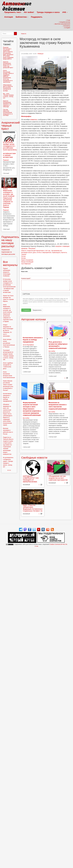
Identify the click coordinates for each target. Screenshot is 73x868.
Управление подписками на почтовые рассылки (8, 252)
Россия (23, 256)
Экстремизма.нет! (57, 251)
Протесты (64, 252)
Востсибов (52, 351)
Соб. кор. (48, 251)
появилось (34, 120)
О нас (36, 546)
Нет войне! (29, 12)
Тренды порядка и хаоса (48, 12)
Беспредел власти (27, 252)
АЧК (65, 12)
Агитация (9, 17)
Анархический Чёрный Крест (36, 251)
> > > (9, 470)
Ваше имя (24, 271)
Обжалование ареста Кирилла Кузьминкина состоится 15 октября (8, 88)
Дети (34, 252)
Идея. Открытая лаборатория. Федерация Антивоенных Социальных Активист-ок (33, 508)
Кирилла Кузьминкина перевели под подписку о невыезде (7, 104)
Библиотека (22, 17)
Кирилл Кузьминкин (27, 260)
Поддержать (37, 17)
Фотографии (26, 116)
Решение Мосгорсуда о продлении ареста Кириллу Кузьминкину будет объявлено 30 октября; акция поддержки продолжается (8, 53)
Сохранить (26, 310)
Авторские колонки (34, 319)
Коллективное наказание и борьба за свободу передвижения (33, 340)
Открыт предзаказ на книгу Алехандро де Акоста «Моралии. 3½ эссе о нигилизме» (8, 330)
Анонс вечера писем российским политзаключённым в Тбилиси (9, 343)
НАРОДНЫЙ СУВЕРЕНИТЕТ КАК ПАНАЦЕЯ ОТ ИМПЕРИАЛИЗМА (31, 479)
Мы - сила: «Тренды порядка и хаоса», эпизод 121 (8, 96)
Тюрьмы (24, 254)
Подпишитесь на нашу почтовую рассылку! (10, 242)
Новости (24, 34)
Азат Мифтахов (26, 264)
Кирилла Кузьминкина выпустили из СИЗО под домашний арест (8, 65)
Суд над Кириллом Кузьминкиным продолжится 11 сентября (8, 112)
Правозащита (56, 252)
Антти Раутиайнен (28, 345)
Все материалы (10, 263)
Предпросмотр (37, 310)
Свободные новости (34, 458)
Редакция (40, 54)
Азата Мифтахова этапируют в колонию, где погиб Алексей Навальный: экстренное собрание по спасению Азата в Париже (9, 198)
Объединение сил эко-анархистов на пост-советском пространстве (58, 478)
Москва (24, 258)
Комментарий (26, 278)
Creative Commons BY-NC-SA (58, 544)
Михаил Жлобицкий (27, 262)
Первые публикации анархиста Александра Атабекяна (7, 272)
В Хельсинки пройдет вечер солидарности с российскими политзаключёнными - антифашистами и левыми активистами (11, 150)
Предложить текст (13, 12)
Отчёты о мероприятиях (44, 252)
